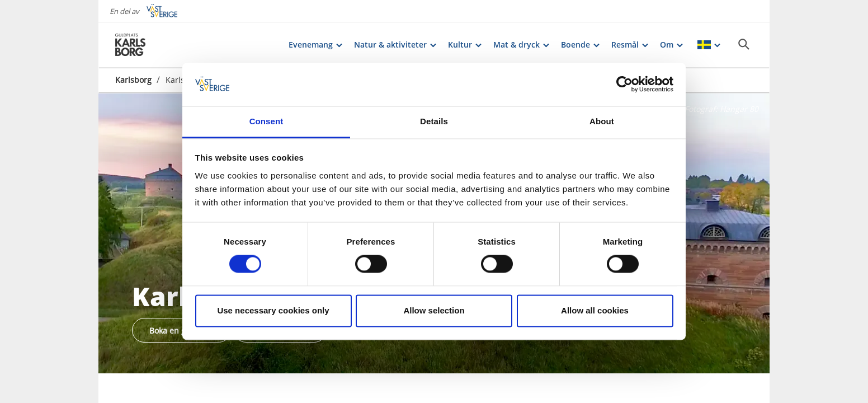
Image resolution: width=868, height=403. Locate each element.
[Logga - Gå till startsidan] (154, 45)
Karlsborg (133, 80)
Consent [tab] (266, 121)
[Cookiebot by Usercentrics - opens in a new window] (624, 85)
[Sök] (744, 44)
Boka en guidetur (181, 331)
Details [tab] (434, 121)
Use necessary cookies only (273, 310)
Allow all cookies (595, 310)
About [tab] (602, 121)
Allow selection (434, 310)
